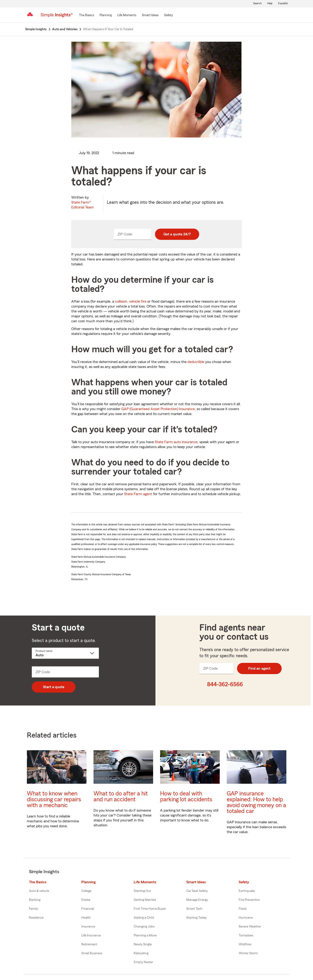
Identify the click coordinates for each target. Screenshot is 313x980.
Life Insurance (91, 935)
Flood (243, 909)
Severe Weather (250, 927)
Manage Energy (197, 900)
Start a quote (54, 687)
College (86, 891)
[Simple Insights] (57, 17)
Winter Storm (248, 953)
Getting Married (145, 900)
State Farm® (83, 205)
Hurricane (246, 918)
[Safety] (169, 15)
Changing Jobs (144, 927)
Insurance (88, 927)
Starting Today (196, 918)
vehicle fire (138, 301)
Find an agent (259, 668)
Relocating (141, 953)
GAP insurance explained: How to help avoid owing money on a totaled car (256, 802)
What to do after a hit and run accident (121, 797)
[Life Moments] (127, 15)
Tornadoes (246, 935)
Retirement (89, 944)
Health (86, 918)
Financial (88, 909)
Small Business (92, 953)
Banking (35, 900)
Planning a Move (145, 935)
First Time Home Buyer (150, 909)
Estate (86, 900)
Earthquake (247, 891)
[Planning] (106, 15)
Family (34, 909)
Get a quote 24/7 (177, 234)
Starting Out (142, 891)
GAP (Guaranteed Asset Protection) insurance (158, 409)
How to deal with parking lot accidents (186, 797)
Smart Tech (194, 909)
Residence (36, 918)
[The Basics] (86, 15)
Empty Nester (143, 962)
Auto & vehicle (39, 891)
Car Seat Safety (197, 891)
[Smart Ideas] (150, 15)
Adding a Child (144, 918)
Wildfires (245, 944)
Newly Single (143, 944)
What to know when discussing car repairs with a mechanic (54, 800)
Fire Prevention (249, 900)
